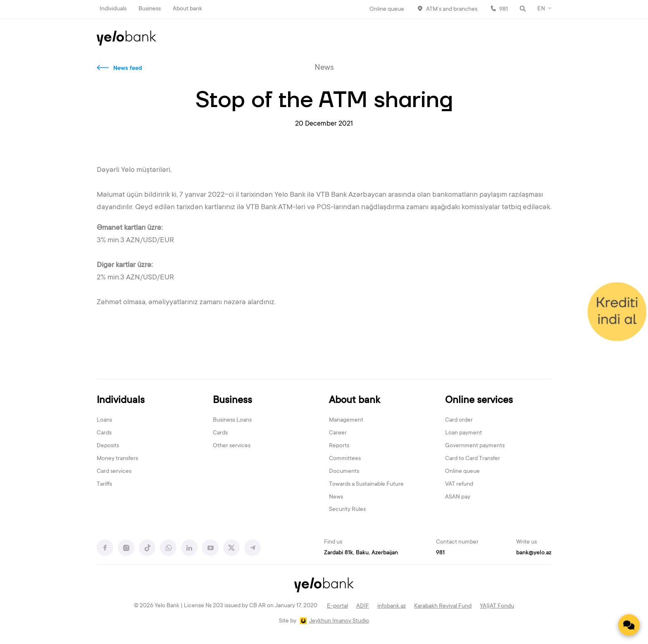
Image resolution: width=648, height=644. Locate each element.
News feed (128, 69)
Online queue (387, 10)
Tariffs (104, 484)
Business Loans (232, 420)
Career (338, 433)
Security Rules (347, 510)
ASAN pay (458, 497)
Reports (339, 446)
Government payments (475, 446)
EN (541, 9)
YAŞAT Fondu (497, 606)
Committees (345, 459)
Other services (232, 446)
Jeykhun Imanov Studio (339, 621)
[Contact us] (629, 625)
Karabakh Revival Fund (443, 606)
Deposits (108, 446)
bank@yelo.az (534, 553)
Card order (459, 420)
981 (504, 10)
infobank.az (392, 606)
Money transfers (117, 459)
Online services (479, 401)
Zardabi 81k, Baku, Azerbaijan (361, 553)
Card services (114, 472)
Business (150, 9)
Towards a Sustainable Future (366, 484)
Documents (344, 472)
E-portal (337, 606)
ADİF (363, 606)
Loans (104, 420)
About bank (187, 9)
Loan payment (463, 433)
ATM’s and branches (452, 10)
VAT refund (459, 484)
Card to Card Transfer (473, 459)
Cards (104, 433)
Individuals (113, 9)
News (336, 497)
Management (346, 420)
